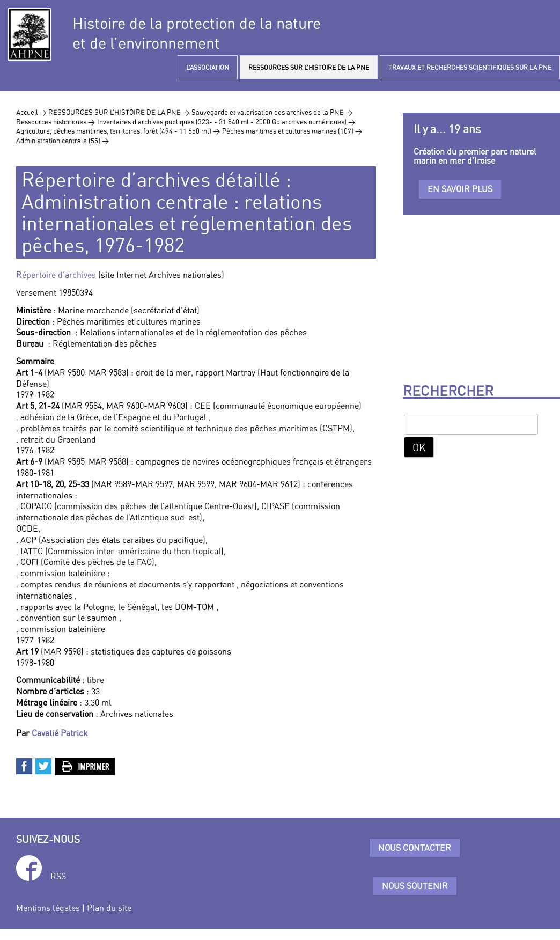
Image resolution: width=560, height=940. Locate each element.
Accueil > (32, 112)
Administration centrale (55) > (62, 141)
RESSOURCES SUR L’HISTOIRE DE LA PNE (309, 67)
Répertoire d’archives (56, 275)
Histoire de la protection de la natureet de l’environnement (197, 33)
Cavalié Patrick (60, 733)
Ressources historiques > (56, 122)
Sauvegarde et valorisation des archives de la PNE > (272, 112)
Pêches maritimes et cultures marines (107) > (292, 131)
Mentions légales (48, 908)
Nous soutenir (415, 886)
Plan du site (109, 908)
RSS (58, 876)
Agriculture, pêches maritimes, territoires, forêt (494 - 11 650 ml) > (118, 131)
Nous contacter (415, 848)
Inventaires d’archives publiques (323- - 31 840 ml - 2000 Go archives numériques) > (226, 122)
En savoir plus (460, 189)
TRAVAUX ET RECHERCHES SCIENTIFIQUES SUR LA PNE (470, 67)
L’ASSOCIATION (208, 67)
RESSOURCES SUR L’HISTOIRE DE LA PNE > (119, 112)
